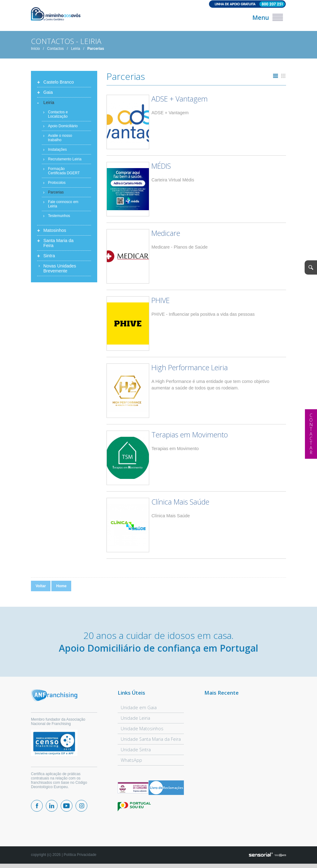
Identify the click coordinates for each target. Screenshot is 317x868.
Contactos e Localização (58, 114)
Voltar (41, 586)
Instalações (57, 150)
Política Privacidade (80, 855)
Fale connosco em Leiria (63, 204)
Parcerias (96, 49)
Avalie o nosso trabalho (60, 138)
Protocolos (57, 183)
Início (35, 49)
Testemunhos (59, 216)
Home (61, 586)
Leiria (75, 49)
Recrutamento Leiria (65, 159)
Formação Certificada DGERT (64, 171)
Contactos (55, 49)
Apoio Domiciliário (63, 126)
